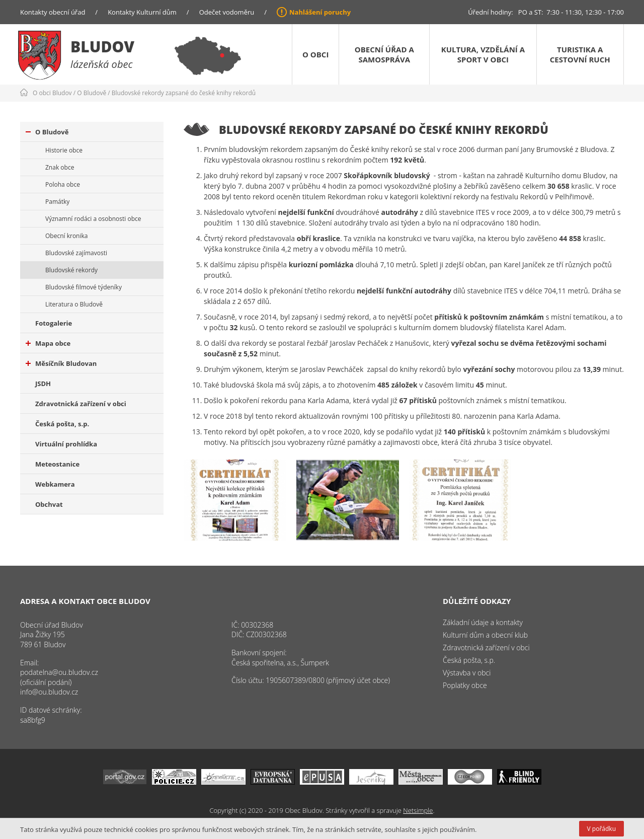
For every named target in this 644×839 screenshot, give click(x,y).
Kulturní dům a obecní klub (485, 635)
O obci (315, 54)
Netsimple (418, 810)
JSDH (43, 384)
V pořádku (601, 829)
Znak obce (60, 167)
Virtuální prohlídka (66, 444)
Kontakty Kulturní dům (142, 12)
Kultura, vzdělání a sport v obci (483, 54)
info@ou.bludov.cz (49, 692)
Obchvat (49, 504)
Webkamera (55, 484)
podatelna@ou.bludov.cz (59, 672)
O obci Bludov (52, 93)
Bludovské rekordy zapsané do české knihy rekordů (184, 93)
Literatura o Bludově (74, 304)
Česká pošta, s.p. (62, 424)
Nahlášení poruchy (320, 12)
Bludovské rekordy (71, 270)
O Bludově (92, 93)
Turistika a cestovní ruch (580, 54)
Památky (57, 202)
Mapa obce (48, 343)
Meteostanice (57, 464)
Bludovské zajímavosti (76, 253)
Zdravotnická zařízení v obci (81, 404)
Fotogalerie (54, 323)
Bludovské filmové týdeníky (84, 287)
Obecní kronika (66, 236)
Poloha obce (63, 184)
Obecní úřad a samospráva (384, 54)
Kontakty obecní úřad (53, 12)
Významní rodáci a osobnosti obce (93, 219)
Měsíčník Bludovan (61, 363)
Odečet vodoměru (227, 12)
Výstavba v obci (467, 673)
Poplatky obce (465, 685)
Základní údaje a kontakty (483, 622)
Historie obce (64, 150)
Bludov (102, 47)
